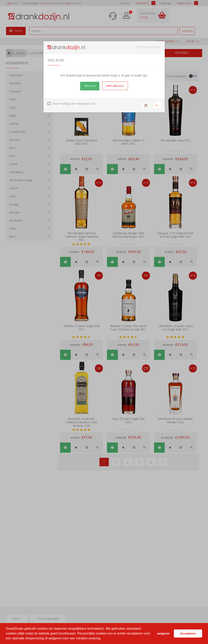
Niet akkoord (115, 86)
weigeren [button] (163, 634)
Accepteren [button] (188, 634)
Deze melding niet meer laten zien (74, 104)
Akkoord (90, 86)
